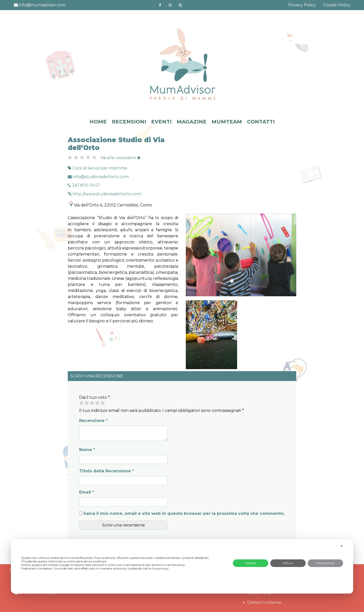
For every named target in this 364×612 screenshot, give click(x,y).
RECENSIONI (129, 122)
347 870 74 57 (84, 185)
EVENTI (161, 122)
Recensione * (93, 421)
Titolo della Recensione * (107, 471)
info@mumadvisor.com (40, 5)
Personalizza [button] (325, 563)
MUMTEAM (227, 122)
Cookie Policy (337, 5)
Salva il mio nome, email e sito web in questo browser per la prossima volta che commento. (184, 513)
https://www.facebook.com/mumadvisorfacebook (160, 5)
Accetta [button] (251, 563)
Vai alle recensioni (121, 158)
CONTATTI (261, 122)
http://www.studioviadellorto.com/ (105, 194)
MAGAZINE (192, 122)
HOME (98, 122)
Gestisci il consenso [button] (264, 602)
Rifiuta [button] (288, 563)
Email (87, 492)
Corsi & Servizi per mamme (100, 168)
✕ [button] (342, 546)
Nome (87, 450)
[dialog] (182, 566)
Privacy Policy (302, 5)
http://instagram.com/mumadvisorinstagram (170, 5)
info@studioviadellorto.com (98, 177)
